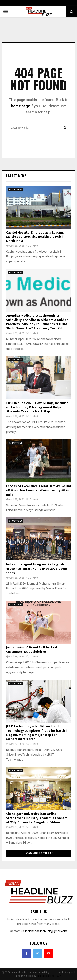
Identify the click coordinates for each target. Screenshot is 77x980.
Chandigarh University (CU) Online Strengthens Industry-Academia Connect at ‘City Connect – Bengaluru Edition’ (37, 818)
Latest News (16, 176)
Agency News (16, 189)
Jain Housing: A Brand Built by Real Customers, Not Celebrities (32, 650)
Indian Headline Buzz (49, 976)
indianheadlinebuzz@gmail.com (46, 931)
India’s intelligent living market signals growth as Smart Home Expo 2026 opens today (37, 569)
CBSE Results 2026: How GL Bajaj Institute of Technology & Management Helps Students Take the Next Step (37, 407)
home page (21, 106)
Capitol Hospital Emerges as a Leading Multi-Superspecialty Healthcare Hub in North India (35, 237)
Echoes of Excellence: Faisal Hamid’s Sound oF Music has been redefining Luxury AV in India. (38, 491)
